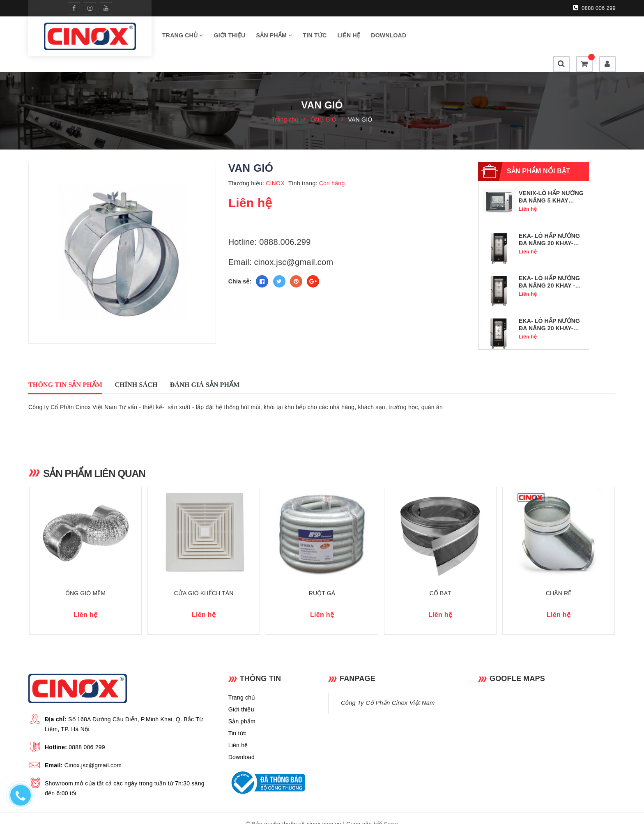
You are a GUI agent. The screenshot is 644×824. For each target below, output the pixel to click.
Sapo (391, 812)
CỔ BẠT (440, 581)
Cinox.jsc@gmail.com (93, 753)
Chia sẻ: (240, 267)
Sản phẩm (274, 37)
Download (389, 37)
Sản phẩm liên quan (96, 458)
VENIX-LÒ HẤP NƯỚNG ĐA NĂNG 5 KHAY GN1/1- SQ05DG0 (551, 186)
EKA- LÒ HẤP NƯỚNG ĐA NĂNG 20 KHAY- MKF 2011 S (549, 313)
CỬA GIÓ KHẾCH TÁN (204, 581)
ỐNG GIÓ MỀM (85, 581)
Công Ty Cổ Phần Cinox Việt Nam (388, 691)
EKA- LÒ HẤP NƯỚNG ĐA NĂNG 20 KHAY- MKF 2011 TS (549, 228)
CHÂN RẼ (559, 581)
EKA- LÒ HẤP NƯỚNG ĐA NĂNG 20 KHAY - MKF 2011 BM (549, 271)
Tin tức (315, 37)
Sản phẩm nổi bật (538, 156)
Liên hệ (349, 37)
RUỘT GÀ (322, 581)
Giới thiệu (230, 37)
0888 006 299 (594, 8)
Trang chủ (183, 37)
